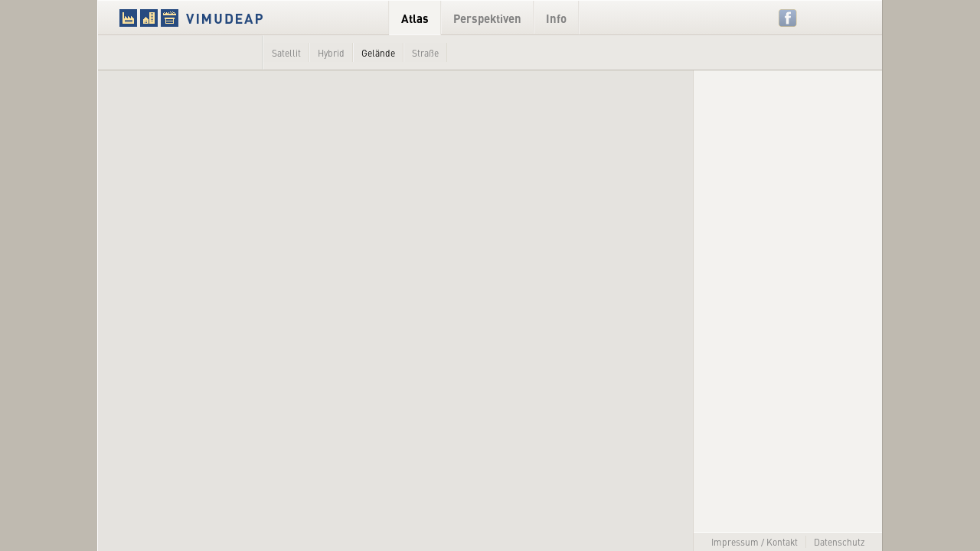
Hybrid (331, 53)
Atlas (415, 18)
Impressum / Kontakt (755, 542)
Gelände (378, 53)
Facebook (788, 18)
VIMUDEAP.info (220, 18)
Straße (425, 53)
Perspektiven (487, 18)
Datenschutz (840, 542)
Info (556, 18)
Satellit (286, 53)
